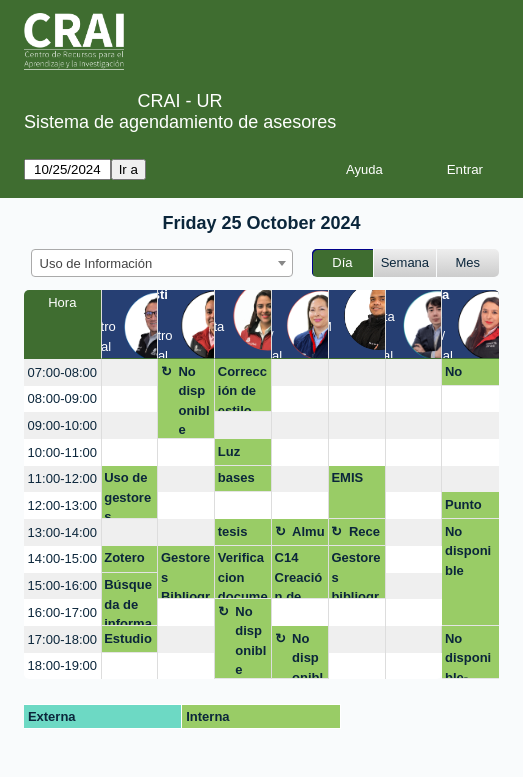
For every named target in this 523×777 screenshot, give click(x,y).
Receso (364, 535)
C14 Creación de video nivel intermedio (299, 574)
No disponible (193, 401)
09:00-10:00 (62, 425)
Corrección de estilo (242, 388)
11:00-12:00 (62, 478)
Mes (468, 262)
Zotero (124, 557)
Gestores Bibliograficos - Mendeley (185, 574)
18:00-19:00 (62, 665)
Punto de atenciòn (468, 508)
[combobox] (162, 263)
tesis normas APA (241, 535)
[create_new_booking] (130, 372)
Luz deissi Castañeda (243, 455)
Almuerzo (308, 535)
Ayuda (364, 169)
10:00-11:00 (62, 452)
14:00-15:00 (62, 558)
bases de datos (236, 481)
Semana (405, 262)
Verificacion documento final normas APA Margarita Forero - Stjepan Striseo (243, 574)
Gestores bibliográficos (355, 574)
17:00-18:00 (62, 639)
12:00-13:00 (62, 505)
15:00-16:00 (62, 585)
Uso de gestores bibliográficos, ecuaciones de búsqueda (128, 494)
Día (342, 262)
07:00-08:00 (62, 372)
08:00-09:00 (62, 398)
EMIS (347, 477)
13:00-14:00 (62, 532)
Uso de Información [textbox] (96, 263)
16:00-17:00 (62, 612)
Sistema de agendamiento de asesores (180, 122)
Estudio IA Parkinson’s (128, 642)
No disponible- (468, 655)
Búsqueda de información (128, 601)
